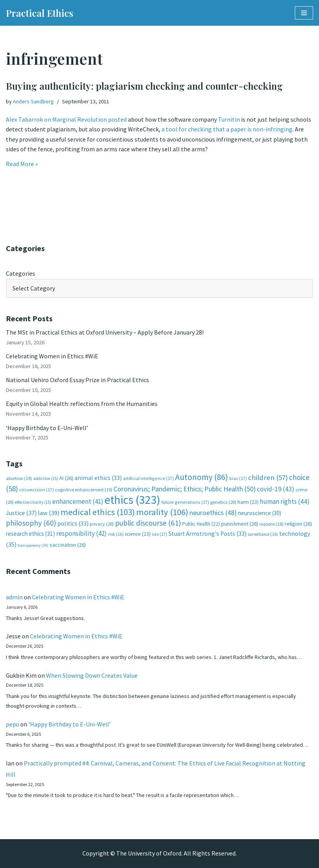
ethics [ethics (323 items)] (132, 500)
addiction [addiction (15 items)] (46, 478)
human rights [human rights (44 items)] (285, 501)
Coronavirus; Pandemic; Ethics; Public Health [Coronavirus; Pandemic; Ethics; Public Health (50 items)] (185, 489)
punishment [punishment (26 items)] (240, 524)
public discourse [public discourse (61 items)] (148, 523)
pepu (12, 724)
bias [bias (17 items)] (238, 478)
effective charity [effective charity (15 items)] (33, 502)
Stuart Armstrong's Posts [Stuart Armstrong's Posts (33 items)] (207, 534)
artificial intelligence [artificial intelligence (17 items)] (148, 478)
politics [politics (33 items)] (73, 523)
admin (14, 597)
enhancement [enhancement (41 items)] (78, 501)
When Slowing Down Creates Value (92, 675)
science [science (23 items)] (138, 534)
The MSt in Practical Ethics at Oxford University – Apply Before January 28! (105, 332)
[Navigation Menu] (304, 13)
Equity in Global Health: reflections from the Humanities (82, 404)
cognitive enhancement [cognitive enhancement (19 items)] (84, 490)
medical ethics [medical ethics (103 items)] (98, 512)
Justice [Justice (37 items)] (21, 513)
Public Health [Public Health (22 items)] (201, 524)
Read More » (22, 164)
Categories (20, 273)
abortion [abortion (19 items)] (19, 478)
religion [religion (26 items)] (298, 524)
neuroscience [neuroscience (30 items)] (260, 513)
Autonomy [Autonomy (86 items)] (202, 477)
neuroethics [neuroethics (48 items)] (213, 513)
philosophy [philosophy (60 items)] (31, 523)
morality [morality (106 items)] (162, 512)
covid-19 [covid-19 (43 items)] (276, 489)
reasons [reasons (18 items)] (271, 524)
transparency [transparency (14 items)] (33, 545)
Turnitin (230, 119)
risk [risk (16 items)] (116, 534)
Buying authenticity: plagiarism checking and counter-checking (144, 86)
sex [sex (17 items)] (159, 534)
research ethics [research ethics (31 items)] (30, 534)
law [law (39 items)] (49, 513)
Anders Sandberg (33, 101)
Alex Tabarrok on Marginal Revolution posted (66, 119)
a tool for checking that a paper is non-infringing (227, 129)
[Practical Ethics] (40, 13)
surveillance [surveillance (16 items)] (263, 534)
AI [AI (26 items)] (66, 478)
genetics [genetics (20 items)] (223, 502)
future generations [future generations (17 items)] (185, 502)
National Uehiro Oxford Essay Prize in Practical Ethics (77, 380)
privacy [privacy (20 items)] (102, 524)
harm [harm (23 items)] (248, 502)
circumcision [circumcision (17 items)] (36, 490)
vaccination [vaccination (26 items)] (68, 545)
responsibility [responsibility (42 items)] (82, 533)
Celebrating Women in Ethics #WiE (52, 356)
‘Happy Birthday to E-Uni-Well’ (47, 428)
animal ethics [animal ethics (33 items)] (98, 478)
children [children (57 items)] (268, 477)
